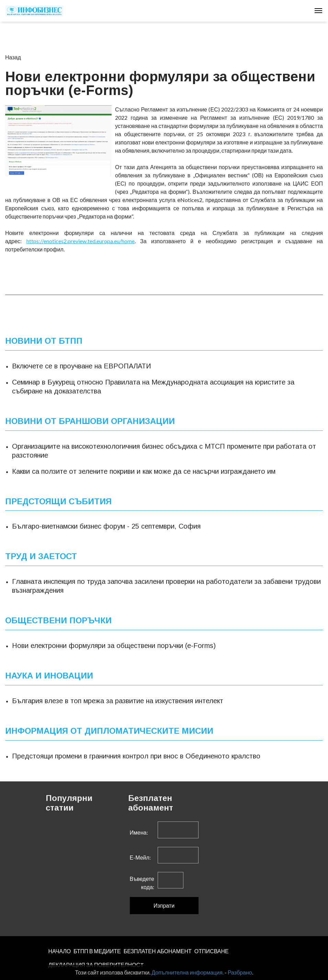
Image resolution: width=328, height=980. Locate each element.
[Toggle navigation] (318, 11)
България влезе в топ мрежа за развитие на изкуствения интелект (118, 701)
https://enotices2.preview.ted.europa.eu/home (81, 241)
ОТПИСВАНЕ (212, 951)
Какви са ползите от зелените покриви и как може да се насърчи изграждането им (144, 471)
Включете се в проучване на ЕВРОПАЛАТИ (82, 366)
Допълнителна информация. (188, 972)
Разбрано (240, 972)
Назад (13, 57)
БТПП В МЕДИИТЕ (97, 951)
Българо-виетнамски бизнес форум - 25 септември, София (106, 526)
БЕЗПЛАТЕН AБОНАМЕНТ (158, 951)
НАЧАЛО (60, 951)
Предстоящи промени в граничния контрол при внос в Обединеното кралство (136, 756)
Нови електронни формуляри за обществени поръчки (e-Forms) (114, 646)
